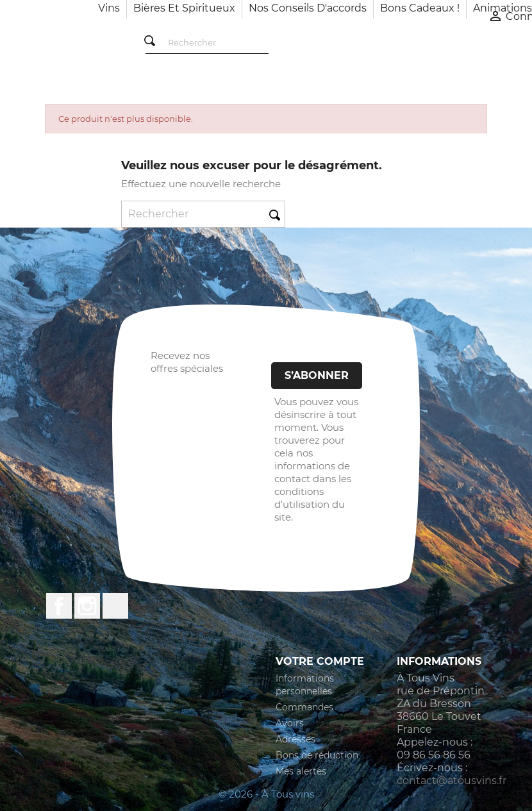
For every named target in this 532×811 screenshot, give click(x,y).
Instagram (87, 606)
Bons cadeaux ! (420, 8)
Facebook (59, 606)
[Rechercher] (207, 43)
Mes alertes (301, 771)
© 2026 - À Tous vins (266, 794)
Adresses (295, 739)
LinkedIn (115, 606)
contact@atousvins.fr (452, 781)
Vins (109, 8)
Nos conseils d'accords (308, 8)
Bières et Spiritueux (184, 8)
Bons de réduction (317, 755)
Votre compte (320, 661)
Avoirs (290, 723)
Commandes (304, 707)
